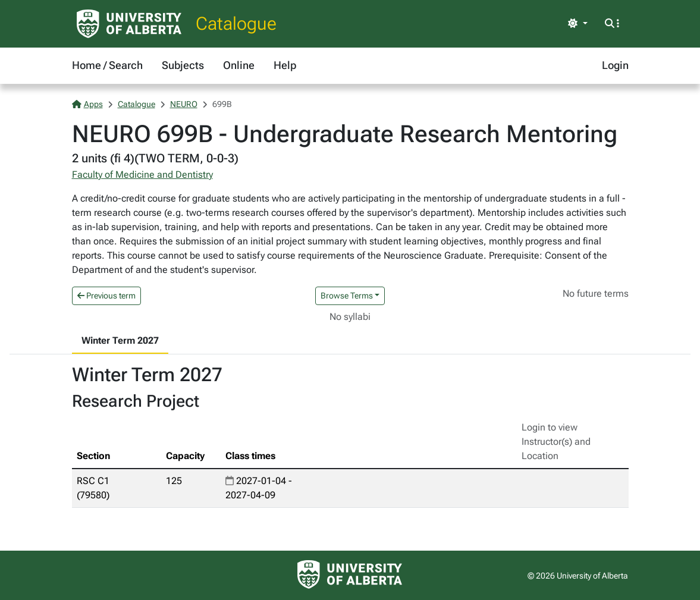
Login (615, 65)
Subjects (183, 65)
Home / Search (107, 65)
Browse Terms (347, 296)
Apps (87, 104)
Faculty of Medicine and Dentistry (142, 175)
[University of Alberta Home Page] (129, 24)
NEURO (184, 104)
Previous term (106, 296)
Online (239, 65)
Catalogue (236, 23)
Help (285, 65)
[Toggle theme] (577, 24)
